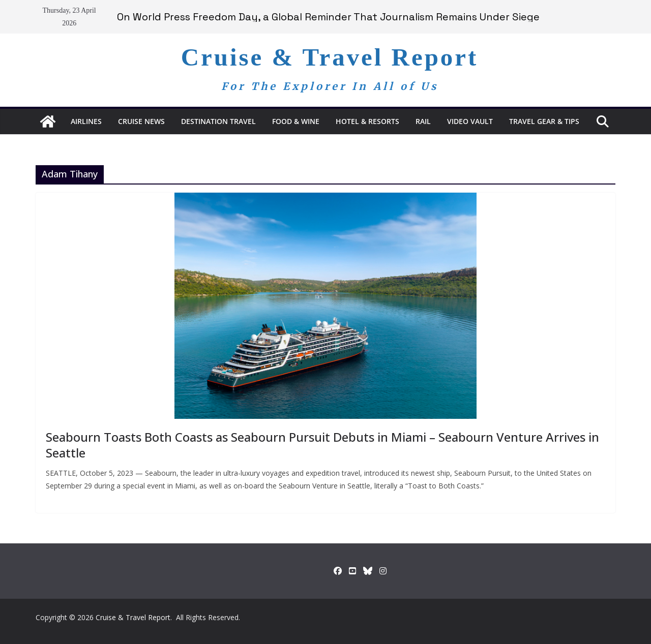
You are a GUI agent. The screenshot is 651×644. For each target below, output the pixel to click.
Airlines (86, 121)
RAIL (423, 121)
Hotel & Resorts (367, 121)
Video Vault (470, 121)
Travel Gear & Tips (544, 121)
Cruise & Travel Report (330, 57)
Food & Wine (296, 121)
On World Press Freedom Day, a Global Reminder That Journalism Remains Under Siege (328, 17)
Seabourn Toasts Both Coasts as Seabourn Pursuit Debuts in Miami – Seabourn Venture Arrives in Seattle (322, 445)
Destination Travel (218, 121)
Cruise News (141, 121)
